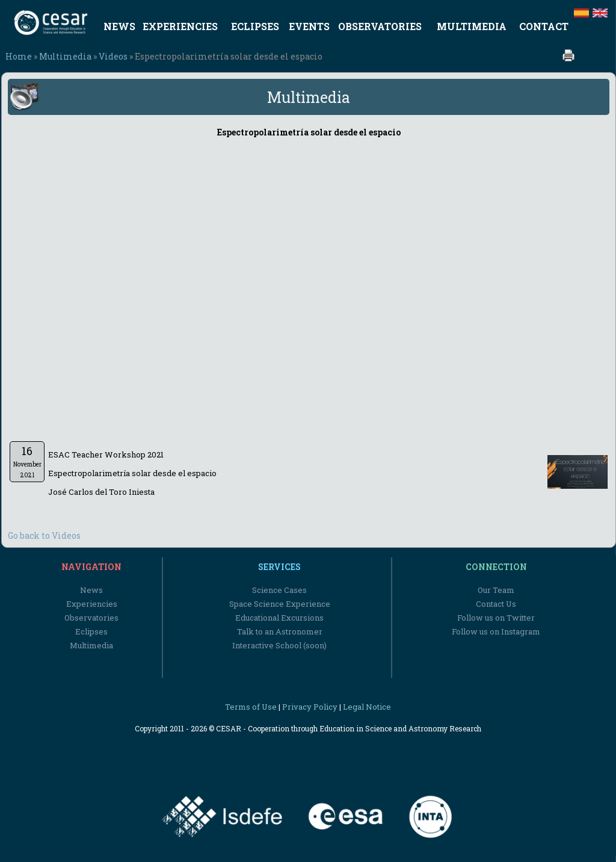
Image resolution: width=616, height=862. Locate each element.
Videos (113, 56)
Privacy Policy (310, 707)
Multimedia (65, 56)
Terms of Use (251, 707)
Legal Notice (367, 707)
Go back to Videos (44, 535)
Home (19, 56)
